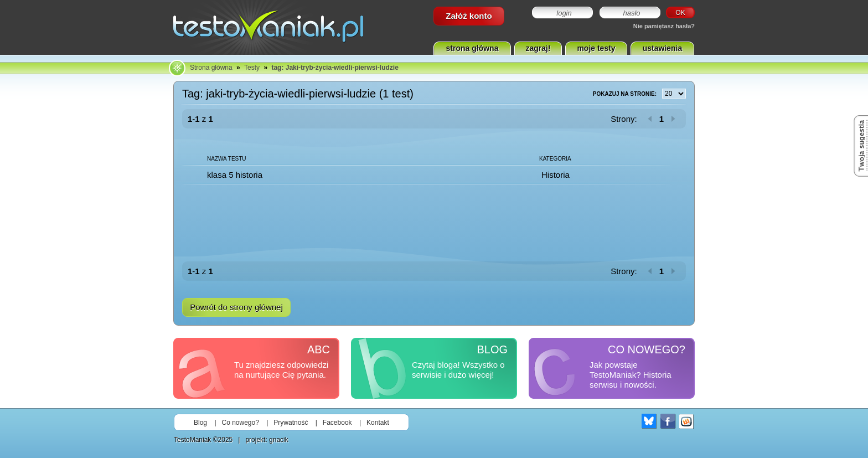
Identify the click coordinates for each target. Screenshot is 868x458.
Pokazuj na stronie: (639, 94)
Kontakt (378, 423)
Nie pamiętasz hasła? (664, 26)
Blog (200, 423)
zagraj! (538, 48)
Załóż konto (469, 16)
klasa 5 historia (235, 175)
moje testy (596, 48)
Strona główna (211, 68)
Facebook (337, 423)
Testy (252, 68)
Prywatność (291, 423)
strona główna (472, 48)
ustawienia (663, 48)
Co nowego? (241, 423)
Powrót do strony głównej (236, 307)
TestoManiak (192, 440)
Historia (556, 175)
